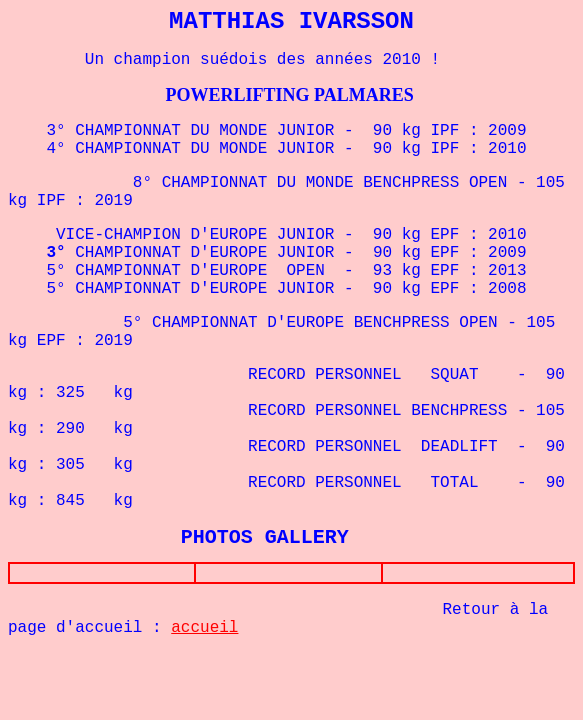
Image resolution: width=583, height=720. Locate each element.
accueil (204, 632)
